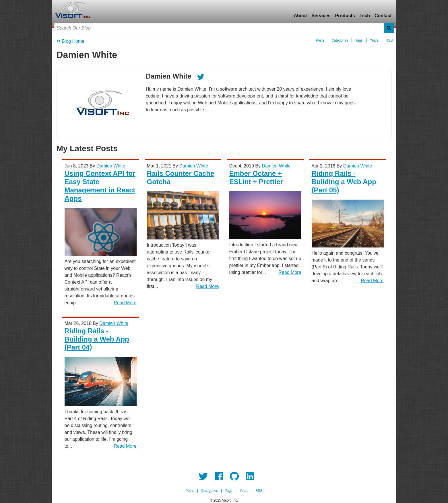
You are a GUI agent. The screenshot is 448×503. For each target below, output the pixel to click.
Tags (359, 40)
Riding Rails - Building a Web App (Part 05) (344, 182)
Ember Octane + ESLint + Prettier (256, 178)
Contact (383, 16)
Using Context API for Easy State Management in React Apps (100, 186)
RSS (389, 40)
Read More (125, 303)
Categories (340, 40)
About (300, 16)
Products (345, 16)
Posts (320, 40)
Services (321, 16)
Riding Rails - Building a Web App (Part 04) (97, 339)
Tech (365, 16)
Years (374, 40)
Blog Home (71, 41)
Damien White (111, 166)
